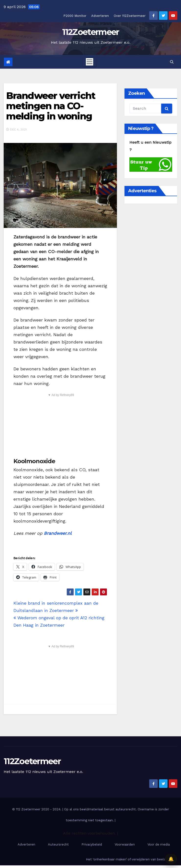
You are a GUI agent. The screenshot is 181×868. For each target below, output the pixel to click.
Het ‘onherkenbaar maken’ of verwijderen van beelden (128, 859)
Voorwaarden (125, 844)
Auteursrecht (58, 844)
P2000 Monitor (75, 16)
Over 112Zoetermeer (130, 16)
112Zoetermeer (91, 32)
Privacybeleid (92, 844)
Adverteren (100, 16)
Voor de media (159, 844)
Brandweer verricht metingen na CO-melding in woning (51, 106)
